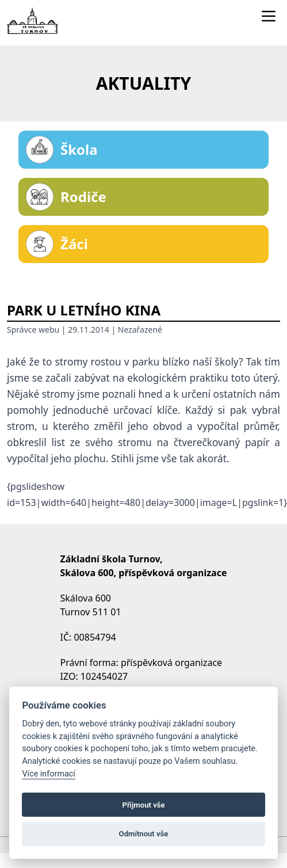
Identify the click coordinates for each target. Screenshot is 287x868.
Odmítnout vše (144, 834)
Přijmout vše (143, 805)
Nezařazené (140, 330)
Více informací (49, 774)
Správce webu (33, 330)
